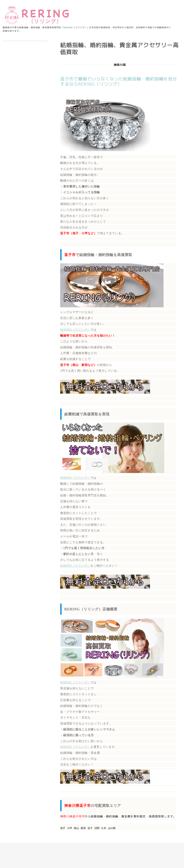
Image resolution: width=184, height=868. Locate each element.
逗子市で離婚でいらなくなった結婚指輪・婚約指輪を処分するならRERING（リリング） (119, 81)
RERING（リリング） (75, 330)
